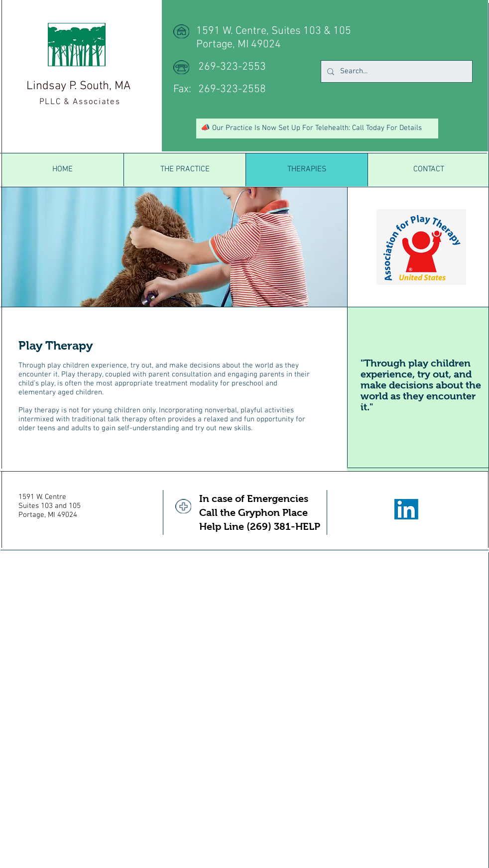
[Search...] (396, 71)
